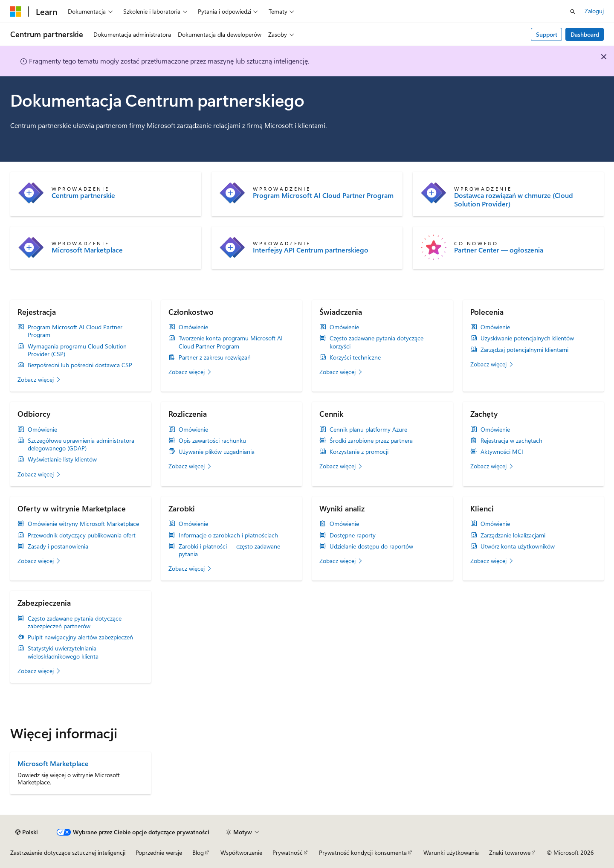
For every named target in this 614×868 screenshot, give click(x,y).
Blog (198, 852)
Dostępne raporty (353, 535)
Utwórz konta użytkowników (518, 546)
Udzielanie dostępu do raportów (371, 546)
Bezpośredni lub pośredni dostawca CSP (80, 365)
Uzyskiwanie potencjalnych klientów (527, 338)
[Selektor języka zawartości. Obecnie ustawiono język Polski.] (27, 832)
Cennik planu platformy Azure (368, 430)
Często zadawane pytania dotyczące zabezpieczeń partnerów (75, 622)
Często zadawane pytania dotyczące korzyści (377, 342)
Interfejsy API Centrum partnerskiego (311, 250)
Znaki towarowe (510, 852)
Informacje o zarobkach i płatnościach (228, 535)
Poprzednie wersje (159, 852)
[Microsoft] (16, 12)
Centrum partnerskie (83, 195)
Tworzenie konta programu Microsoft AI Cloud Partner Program (231, 342)
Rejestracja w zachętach (511, 441)
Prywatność (288, 852)
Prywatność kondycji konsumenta (363, 852)
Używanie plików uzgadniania (217, 452)
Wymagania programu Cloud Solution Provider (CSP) (77, 350)
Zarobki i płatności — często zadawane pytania (229, 550)
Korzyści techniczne (355, 357)
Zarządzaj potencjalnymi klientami (524, 350)
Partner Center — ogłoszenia (499, 250)
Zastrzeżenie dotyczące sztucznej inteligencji (68, 852)
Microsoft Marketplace (87, 250)
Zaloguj (594, 11)
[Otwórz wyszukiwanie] (573, 12)
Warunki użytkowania (451, 852)
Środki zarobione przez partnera (371, 441)
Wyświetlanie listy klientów (62, 459)
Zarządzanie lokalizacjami (513, 535)
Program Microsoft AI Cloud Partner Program (323, 195)
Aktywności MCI (502, 452)
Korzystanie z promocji (359, 452)
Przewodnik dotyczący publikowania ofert (82, 535)
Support (547, 34)
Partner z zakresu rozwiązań (215, 357)
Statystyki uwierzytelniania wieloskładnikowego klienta (63, 652)
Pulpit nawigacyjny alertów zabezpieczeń (80, 637)
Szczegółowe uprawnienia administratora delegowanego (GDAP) (81, 444)
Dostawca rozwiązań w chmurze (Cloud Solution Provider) (514, 200)
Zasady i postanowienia (58, 546)
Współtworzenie (241, 852)
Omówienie (193, 327)
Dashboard (585, 34)
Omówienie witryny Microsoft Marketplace (83, 524)
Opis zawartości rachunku (212, 441)
